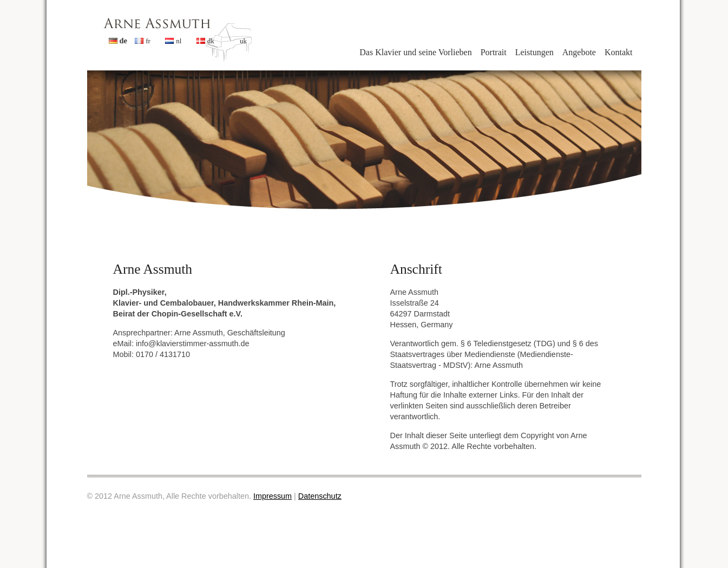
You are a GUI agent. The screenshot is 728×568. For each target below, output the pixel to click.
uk (243, 41)
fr (148, 41)
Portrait (494, 52)
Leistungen (534, 52)
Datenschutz (320, 496)
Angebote (579, 52)
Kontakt (619, 52)
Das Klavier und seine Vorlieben (415, 52)
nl (179, 41)
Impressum (273, 496)
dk (211, 41)
